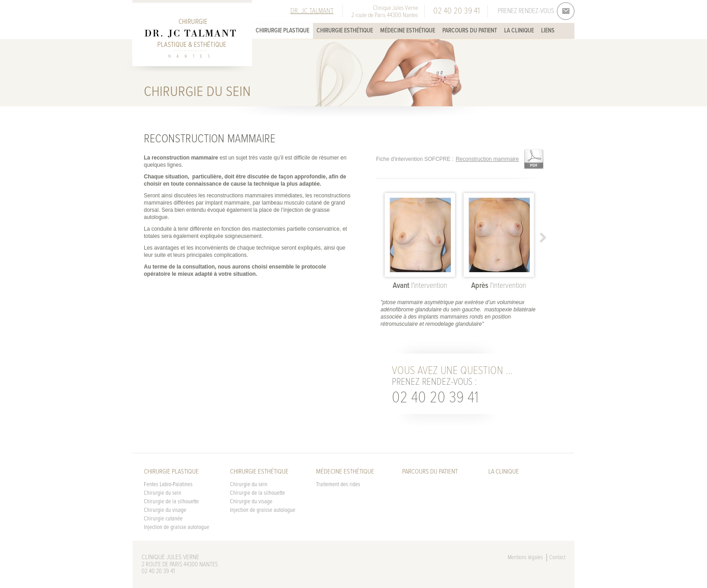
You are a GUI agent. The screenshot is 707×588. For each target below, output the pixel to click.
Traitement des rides (338, 485)
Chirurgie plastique (282, 31)
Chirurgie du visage (165, 510)
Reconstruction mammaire (487, 159)
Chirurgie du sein (163, 493)
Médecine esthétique (408, 31)
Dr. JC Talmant (312, 11)
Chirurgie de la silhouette (171, 502)
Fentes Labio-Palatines (168, 485)
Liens (548, 31)
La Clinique (519, 31)
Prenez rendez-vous (526, 11)
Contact (557, 558)
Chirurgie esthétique (345, 31)
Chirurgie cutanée (163, 519)
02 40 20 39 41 (435, 398)
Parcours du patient (470, 31)
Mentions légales (525, 558)
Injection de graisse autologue (177, 527)
